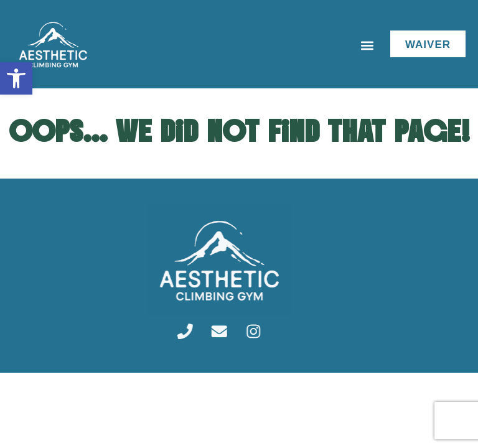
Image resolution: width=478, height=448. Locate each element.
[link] (16, 78)
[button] (368, 46)
